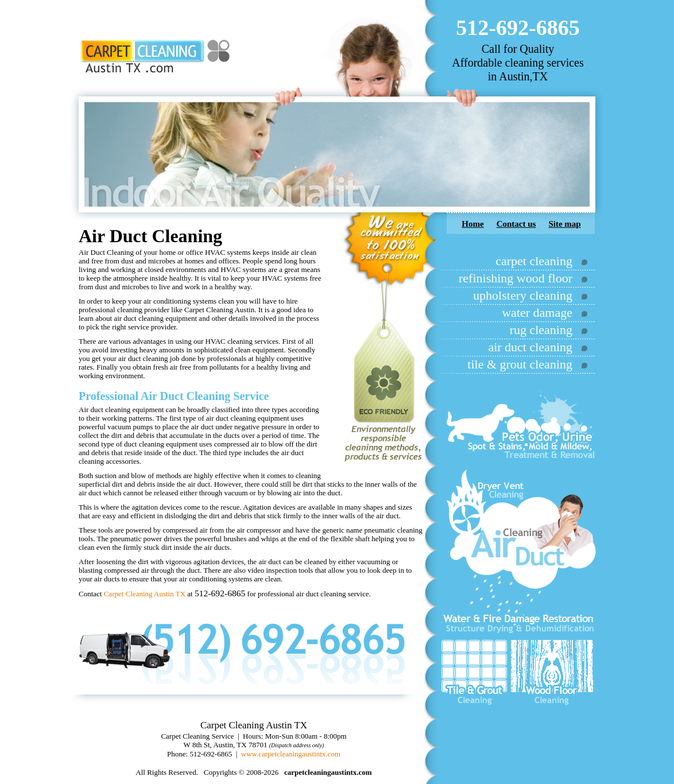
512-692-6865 (518, 28)
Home (472, 224)
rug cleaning (541, 330)
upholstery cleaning (523, 295)
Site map (564, 224)
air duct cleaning (530, 347)
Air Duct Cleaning (185, 396)
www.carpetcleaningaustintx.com (291, 754)
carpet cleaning (534, 261)
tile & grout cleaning (520, 364)
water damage (537, 313)
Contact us (516, 224)
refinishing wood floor (516, 278)
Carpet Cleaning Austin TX (145, 594)
